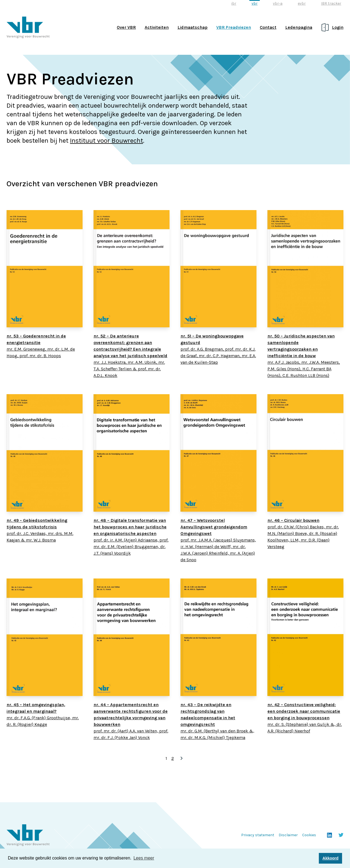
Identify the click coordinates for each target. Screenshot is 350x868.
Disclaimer (288, 835)
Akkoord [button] (330, 858)
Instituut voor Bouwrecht (107, 141)
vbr (255, 3)
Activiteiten (157, 27)
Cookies (309, 835)
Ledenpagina (299, 27)
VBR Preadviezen (234, 27)
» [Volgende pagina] (182, 758)
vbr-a (278, 3)
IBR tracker (331, 3)
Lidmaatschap (192, 27)
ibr (234, 3)
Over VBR (126, 27)
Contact (268, 27)
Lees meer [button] (144, 858)
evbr (302, 3)
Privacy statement (258, 835)
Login (338, 27)
